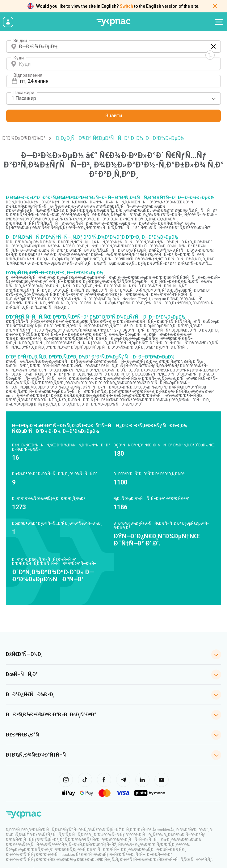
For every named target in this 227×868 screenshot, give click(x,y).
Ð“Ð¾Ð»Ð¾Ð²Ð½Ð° (24, 138)
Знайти (114, 116)
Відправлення (28, 75)
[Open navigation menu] (219, 22)
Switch (126, 6)
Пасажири (24, 93)
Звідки (20, 41)
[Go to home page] (114, 22)
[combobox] (114, 98)
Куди (19, 58)
